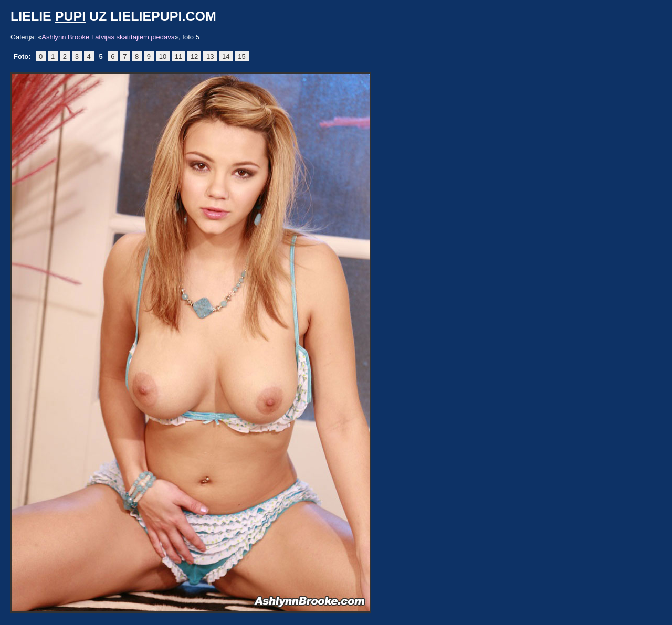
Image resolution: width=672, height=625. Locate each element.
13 (210, 56)
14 (226, 56)
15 (241, 56)
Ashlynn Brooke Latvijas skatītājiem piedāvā (108, 37)
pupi (70, 16)
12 (194, 56)
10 (163, 56)
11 (178, 56)
